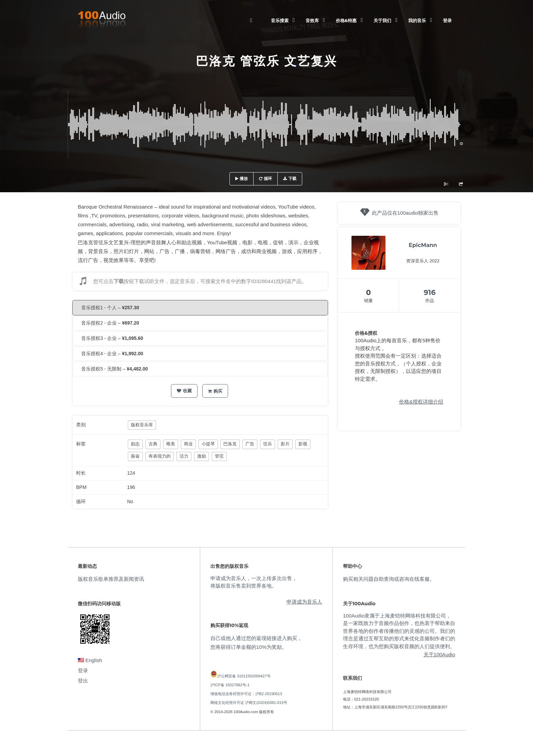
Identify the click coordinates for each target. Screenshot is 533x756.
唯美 (171, 444)
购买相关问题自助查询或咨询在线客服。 (389, 579)
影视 (303, 444)
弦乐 (268, 444)
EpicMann (423, 245)
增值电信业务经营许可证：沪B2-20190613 (246, 694)
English (90, 660)
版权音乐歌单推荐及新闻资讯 (111, 579)
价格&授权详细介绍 (421, 402)
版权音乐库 (142, 425)
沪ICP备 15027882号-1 (230, 685)
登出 (83, 681)
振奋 (135, 456)
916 (430, 292)
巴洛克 (230, 444)
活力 (184, 456)
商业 (188, 444)
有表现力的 (160, 456)
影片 (285, 444)
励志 (135, 444)
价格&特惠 (346, 20)
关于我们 (382, 20)
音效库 (312, 20)
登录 (447, 20)
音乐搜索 (280, 20)
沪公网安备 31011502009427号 (244, 676)
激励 (202, 456)
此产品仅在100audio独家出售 (405, 213)
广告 (250, 444)
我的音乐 (417, 20)
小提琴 (208, 444)
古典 (153, 444)
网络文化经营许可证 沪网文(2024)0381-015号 (249, 703)
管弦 (219, 456)
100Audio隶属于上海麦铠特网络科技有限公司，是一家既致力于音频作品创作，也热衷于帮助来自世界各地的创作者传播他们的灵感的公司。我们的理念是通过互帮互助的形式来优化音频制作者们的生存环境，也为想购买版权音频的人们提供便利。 (399, 631)
